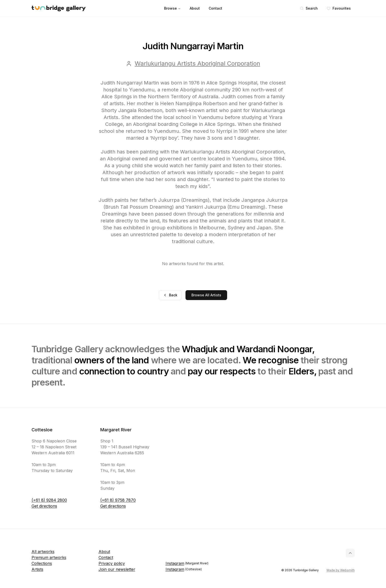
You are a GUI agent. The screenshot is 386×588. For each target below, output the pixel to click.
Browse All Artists (206, 295)
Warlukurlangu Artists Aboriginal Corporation (197, 63)
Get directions (44, 506)
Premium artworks (49, 557)
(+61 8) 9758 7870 (118, 500)
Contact (215, 8)
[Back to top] (350, 553)
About (195, 8)
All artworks (43, 552)
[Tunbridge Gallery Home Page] (59, 8)
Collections (42, 563)
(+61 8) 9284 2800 (49, 500)
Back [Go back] (170, 295)
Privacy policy (112, 563)
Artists (37, 569)
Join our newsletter (117, 569)
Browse (172, 8)
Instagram (187, 563)
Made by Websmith (341, 570)
